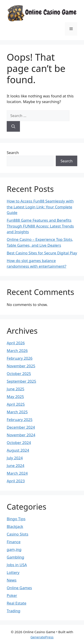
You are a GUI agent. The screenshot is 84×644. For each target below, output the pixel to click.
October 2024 (19, 443)
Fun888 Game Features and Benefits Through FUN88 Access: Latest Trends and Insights (40, 226)
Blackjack (15, 526)
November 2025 (21, 366)
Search (13, 153)
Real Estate (17, 603)
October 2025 (19, 374)
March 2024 (17, 473)
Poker (12, 595)
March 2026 (17, 351)
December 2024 (21, 427)
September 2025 (21, 381)
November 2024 (21, 435)
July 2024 (15, 458)
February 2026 (20, 358)
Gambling (15, 557)
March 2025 (17, 412)
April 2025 (16, 404)
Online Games (19, 588)
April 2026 (16, 343)
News (12, 580)
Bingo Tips (16, 519)
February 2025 (20, 420)
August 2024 (18, 450)
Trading (14, 611)
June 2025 (16, 389)
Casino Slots (17, 534)
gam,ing (14, 549)
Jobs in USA (17, 565)
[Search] (13, 126)
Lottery (13, 572)
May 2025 (15, 397)
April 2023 (16, 481)
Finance (14, 542)
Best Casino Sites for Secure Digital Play (42, 253)
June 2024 (16, 466)
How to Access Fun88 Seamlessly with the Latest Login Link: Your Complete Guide (40, 207)
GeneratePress (42, 637)
